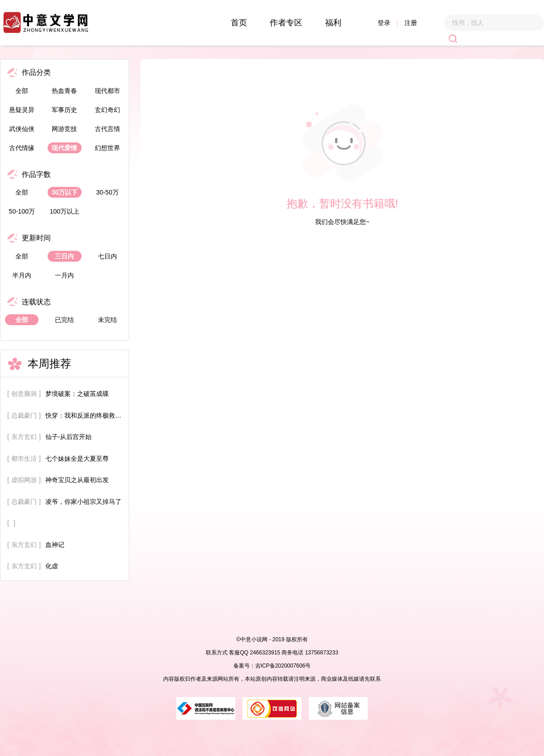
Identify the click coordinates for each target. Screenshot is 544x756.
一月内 (64, 275)
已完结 (64, 320)
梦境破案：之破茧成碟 (77, 394)
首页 (239, 23)
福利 (333, 23)
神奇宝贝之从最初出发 (77, 480)
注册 (411, 23)
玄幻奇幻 (107, 110)
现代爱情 (64, 148)
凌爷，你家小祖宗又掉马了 (83, 502)
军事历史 (64, 110)
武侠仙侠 (22, 129)
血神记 (55, 545)
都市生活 (24, 458)
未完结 (107, 320)
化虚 (52, 566)
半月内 (22, 275)
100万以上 (65, 211)
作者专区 (286, 23)
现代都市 (107, 91)
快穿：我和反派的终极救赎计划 (86, 415)
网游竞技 (64, 129)
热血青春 (64, 91)
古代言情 (107, 129)
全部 (22, 91)
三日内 (64, 256)
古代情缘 (22, 148)
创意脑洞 (24, 394)
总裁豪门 (24, 415)
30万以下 (65, 192)
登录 (384, 23)
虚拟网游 (24, 480)
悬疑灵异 (22, 110)
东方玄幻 (24, 437)
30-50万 (107, 192)
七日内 (107, 256)
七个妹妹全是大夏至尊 (77, 458)
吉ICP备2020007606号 (283, 666)
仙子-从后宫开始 (69, 437)
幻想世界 (107, 148)
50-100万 (22, 211)
